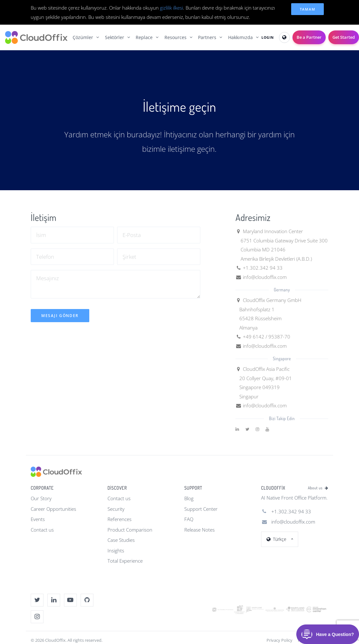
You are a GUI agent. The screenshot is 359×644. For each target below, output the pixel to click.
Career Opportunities (53, 509)
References (120, 519)
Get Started (344, 37)
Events (38, 519)
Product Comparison (130, 530)
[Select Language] (284, 37)
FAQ (189, 519)
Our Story (41, 498)
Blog (189, 498)
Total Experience (125, 561)
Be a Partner (309, 37)
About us (318, 488)
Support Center (201, 509)
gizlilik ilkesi (172, 8)
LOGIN (268, 37)
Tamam (308, 9)
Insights (116, 550)
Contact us (42, 530)
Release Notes (199, 530)
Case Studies (121, 540)
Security (116, 509)
